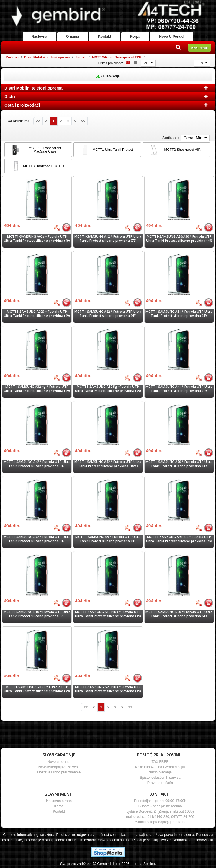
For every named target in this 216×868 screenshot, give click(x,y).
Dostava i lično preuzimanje (59, 772)
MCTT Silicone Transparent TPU (117, 57)
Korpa (135, 37)
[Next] (75, 121)
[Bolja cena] (57, 228)
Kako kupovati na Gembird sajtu (160, 767)
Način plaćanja (160, 772)
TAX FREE (160, 762)
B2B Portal (199, 48)
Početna (12, 57)
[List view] (134, 63)
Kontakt (105, 37)
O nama (73, 37)
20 (147, 63)
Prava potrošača (160, 783)
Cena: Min (194, 138)
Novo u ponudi (59, 762)
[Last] (83, 121)
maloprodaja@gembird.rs (165, 822)
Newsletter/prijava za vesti (59, 767)
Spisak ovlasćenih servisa (160, 778)
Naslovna (39, 37)
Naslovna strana (59, 801)
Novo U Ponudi (172, 37)
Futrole (81, 57)
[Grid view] (127, 63)
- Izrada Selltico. (143, 864)
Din (201, 63)
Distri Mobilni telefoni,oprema (47, 57)
